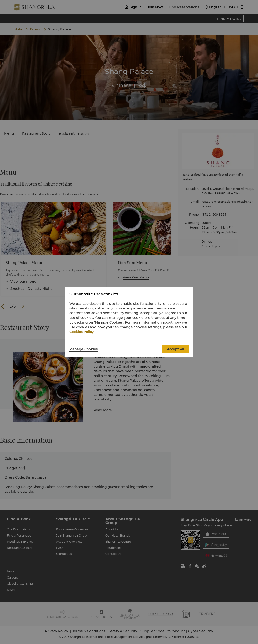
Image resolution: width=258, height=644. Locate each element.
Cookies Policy (81, 332)
